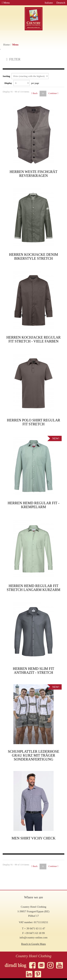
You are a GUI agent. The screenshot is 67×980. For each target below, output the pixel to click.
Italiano (49, 3)
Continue (53, 93)
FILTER (13, 59)
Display (22, 83)
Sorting (26, 76)
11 (43, 93)
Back (34, 93)
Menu (6, 3)
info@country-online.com (34, 938)
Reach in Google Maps (34, 944)
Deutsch (61, 3)
